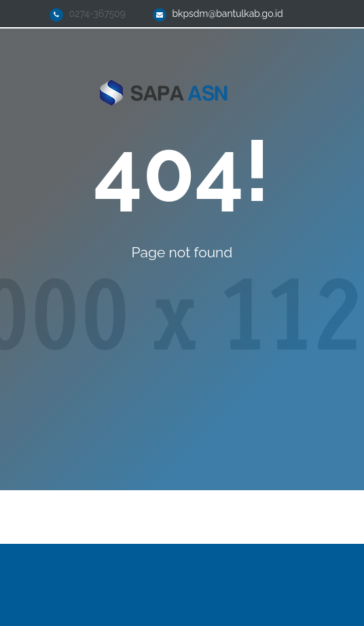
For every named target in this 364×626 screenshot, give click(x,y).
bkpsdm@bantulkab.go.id (227, 14)
